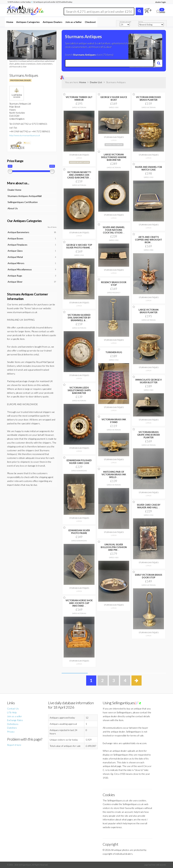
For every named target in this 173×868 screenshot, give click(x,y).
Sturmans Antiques (79, 155)
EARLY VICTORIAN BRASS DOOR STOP (149, 576)
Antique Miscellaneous (20, 269)
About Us (13, 208)
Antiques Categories (28, 22)
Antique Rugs (15, 276)
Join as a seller (15, 716)
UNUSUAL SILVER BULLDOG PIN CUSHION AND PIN (114, 547)
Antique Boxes (15, 238)
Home (10, 22)
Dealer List (96, 82)
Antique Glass (15, 251)
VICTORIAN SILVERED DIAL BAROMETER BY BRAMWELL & (79, 318)
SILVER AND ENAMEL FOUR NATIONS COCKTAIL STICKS (114, 230)
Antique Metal (15, 257)
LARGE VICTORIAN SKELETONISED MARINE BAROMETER (114, 157)
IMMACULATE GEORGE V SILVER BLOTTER (149, 381)
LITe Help (12, 712)
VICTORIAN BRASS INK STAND (114, 421)
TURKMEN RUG (114, 352)
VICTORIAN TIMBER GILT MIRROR (79, 98)
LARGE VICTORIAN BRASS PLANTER (149, 311)
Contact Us (13, 709)
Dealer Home (14, 190)
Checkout (90, 22)
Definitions (13, 724)
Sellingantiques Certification (23, 202)
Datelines (12, 728)
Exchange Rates (15, 720)
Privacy (11, 732)
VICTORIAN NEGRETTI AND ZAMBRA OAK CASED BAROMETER (79, 175)
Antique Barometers (18, 232)
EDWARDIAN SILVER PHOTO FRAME (79, 532)
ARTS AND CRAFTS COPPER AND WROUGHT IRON (149, 240)
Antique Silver (15, 282)
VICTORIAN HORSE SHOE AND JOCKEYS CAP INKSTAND (79, 603)
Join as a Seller (74, 22)
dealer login (161, 2)
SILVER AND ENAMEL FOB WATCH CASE (149, 168)
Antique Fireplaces (17, 245)
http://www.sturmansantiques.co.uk (25, 135)
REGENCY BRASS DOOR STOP (114, 284)
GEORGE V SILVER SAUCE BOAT (114, 98)
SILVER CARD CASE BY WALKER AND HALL (149, 506)
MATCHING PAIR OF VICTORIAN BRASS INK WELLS (114, 474)
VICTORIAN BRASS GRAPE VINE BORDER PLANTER (149, 435)
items (27, 143)
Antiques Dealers (53, 22)
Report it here (14, 745)
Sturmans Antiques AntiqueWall (25, 196)
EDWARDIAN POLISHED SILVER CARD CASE (79, 462)
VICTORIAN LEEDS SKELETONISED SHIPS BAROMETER (79, 390)
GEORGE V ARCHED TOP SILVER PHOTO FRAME (79, 246)
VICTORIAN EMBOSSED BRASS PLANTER (149, 98)
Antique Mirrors (16, 263)
